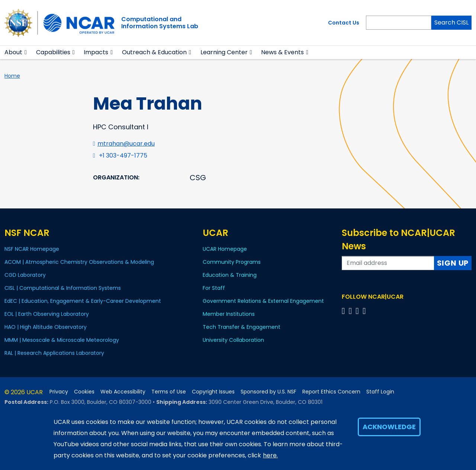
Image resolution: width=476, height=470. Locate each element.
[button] (26, 52)
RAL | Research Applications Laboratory (54, 353)
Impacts (96, 52)
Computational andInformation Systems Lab (160, 23)
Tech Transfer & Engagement (242, 327)
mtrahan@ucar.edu (126, 144)
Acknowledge (389, 427)
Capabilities (53, 52)
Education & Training (230, 275)
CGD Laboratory (25, 275)
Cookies (84, 392)
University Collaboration (233, 340)
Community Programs (232, 262)
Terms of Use (169, 392)
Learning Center (224, 52)
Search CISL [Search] (451, 22)
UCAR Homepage (225, 249)
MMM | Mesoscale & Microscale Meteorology (62, 340)
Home (12, 76)
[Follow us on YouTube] (365, 311)
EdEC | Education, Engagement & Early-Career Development (83, 301)
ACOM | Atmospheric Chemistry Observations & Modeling (79, 262)
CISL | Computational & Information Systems (63, 288)
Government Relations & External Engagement (263, 301)
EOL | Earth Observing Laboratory (47, 314)
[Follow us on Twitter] (351, 311)
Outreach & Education (154, 52)
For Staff (214, 288)
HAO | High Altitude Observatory (46, 327)
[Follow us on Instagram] (358, 311)
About (13, 52)
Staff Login (380, 392)
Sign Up (453, 263)
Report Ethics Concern (331, 392)
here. (270, 455)
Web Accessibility (123, 392)
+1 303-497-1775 (123, 155)
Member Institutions (229, 314)
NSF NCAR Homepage (32, 249)
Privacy (59, 392)
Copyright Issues (213, 392)
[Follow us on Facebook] (345, 311)
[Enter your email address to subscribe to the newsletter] (388, 263)
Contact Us (344, 23)
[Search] (399, 23)
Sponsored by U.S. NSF (268, 392)
